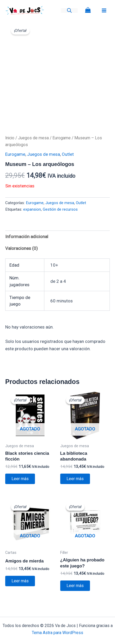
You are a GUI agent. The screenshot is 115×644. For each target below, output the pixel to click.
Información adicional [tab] (27, 237)
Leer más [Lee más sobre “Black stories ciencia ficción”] (20, 479)
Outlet (68, 154)
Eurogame (62, 138)
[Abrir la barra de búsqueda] (69, 10)
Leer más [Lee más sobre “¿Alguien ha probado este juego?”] (75, 586)
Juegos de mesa (33, 138)
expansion (32, 209)
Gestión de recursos (60, 209)
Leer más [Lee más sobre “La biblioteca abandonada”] (75, 479)
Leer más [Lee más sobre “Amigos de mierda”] (20, 581)
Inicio (10, 138)
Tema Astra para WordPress (57, 633)
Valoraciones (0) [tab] (22, 248)
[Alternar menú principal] (104, 10)
